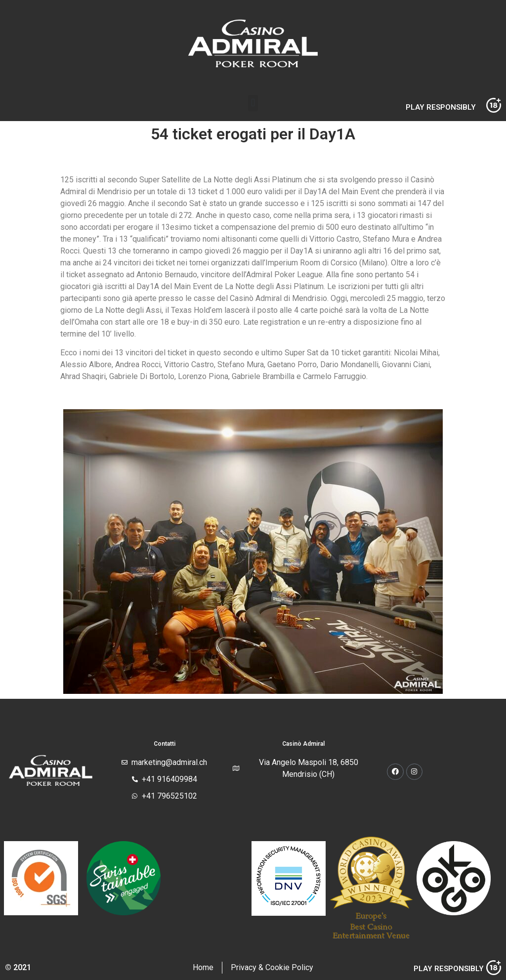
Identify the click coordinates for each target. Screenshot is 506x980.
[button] (253, 103)
